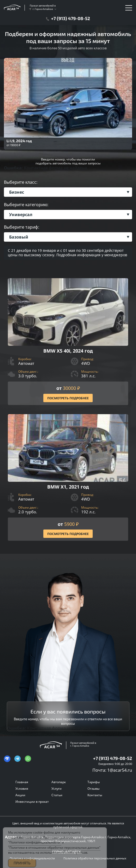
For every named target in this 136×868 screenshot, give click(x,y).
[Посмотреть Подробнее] (68, 342)
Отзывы (93, 789)
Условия (22, 789)
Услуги (57, 789)
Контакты (95, 795)
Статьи (57, 795)
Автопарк (59, 782)
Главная (22, 782)
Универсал (21, 215)
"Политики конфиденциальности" (35, 846)
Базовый (19, 237)
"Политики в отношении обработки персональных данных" (54, 851)
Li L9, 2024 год (19, 141)
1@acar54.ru (120, 770)
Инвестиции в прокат (32, 802)
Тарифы (94, 782)
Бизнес (17, 192)
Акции (20, 795)
